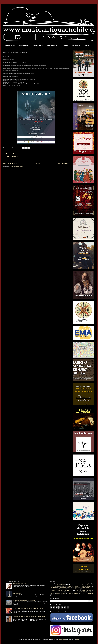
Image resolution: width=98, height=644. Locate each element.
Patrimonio (63, 593)
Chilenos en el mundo (73, 583)
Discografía (76, 45)
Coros (70, 588)
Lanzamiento (60, 592)
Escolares (91, 589)
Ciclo (81, 583)
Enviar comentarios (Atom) (17, 167)
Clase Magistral (88, 583)
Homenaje (89, 590)
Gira (77, 590)
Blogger (78, 639)
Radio (82, 593)
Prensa (76, 593)
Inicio (38, 163)
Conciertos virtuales (67, 586)
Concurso (76, 586)
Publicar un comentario (12, 156)
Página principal (10, 45)
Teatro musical (55, 595)
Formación (68, 590)
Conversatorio (54, 588)
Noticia (52, 593)
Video (66, 595)
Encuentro (77, 589)
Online (58, 594)
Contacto (87, 45)
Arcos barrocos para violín (19, 584)
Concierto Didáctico (76, 585)
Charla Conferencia (61, 583)
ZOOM (71, 595)
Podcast (69, 593)
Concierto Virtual (86, 585)
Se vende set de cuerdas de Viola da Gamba (24, 600)
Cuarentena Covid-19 (86, 588)
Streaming (90, 593)
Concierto (9, 150)
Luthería (73, 592)
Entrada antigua (64, 163)
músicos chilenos (78, 595)
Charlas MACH (38, 45)
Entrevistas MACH (52, 45)
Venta (61, 595)
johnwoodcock (62, 639)
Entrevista (85, 589)
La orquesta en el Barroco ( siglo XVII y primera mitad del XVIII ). (29, 608)
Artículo (52, 583)
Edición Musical (70, 589)
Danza (56, 589)
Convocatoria (63, 588)
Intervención (53, 592)
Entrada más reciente (11, 163)
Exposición (54, 590)
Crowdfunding (76, 588)
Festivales (65, 45)
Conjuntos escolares (86, 586)
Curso (52, 589)
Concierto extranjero (55, 586)
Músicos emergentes (83, 592)
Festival (60, 590)
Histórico (83, 590)
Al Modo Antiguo (24, 45)
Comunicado (53, 585)
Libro (68, 592)
